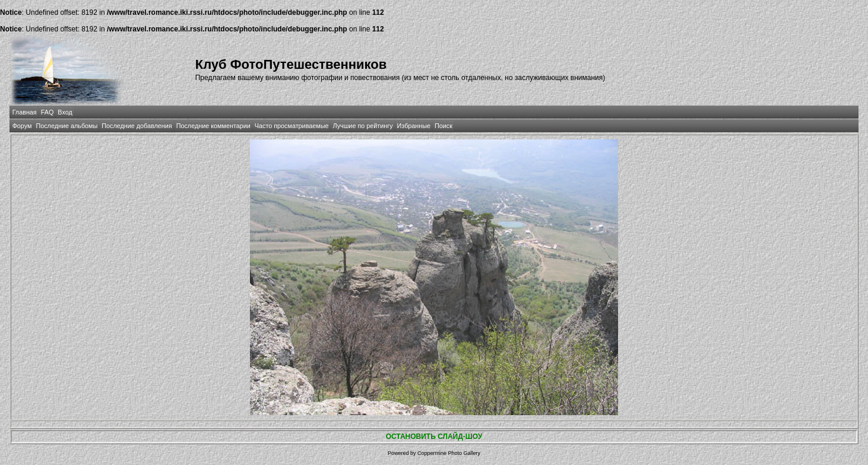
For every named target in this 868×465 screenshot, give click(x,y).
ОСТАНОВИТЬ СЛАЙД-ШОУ (434, 437)
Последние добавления (137, 126)
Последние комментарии (213, 126)
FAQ (47, 112)
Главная (25, 112)
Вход (65, 112)
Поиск (443, 126)
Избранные (414, 126)
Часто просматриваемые (292, 126)
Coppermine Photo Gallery (449, 453)
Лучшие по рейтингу (362, 126)
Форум (22, 126)
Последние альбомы (66, 126)
